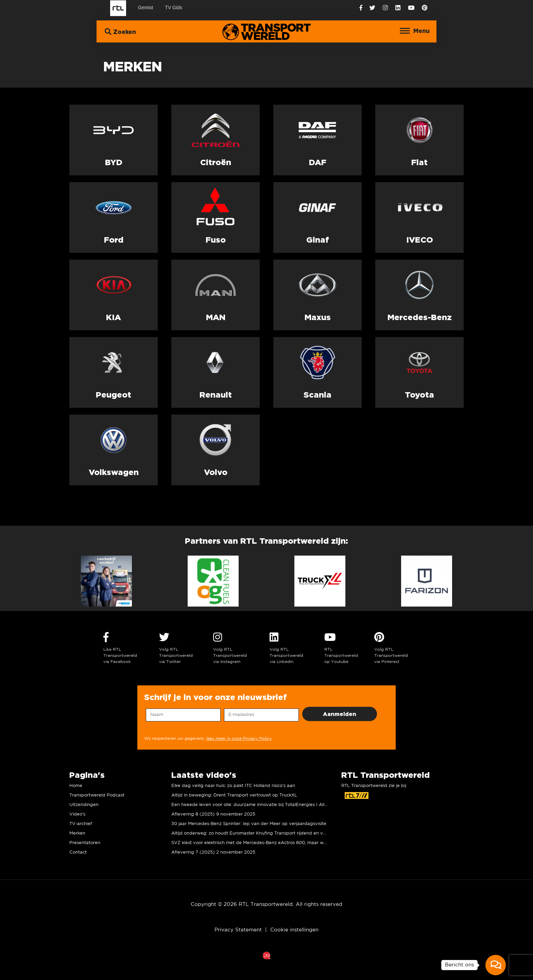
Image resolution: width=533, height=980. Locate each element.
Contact (78, 852)
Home (76, 786)
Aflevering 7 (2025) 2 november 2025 (213, 852)
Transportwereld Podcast (97, 795)
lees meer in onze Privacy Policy (239, 739)
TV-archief (81, 824)
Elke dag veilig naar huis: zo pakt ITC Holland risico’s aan (233, 786)
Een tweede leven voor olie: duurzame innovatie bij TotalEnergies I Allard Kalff (257, 805)
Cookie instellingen (294, 930)
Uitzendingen (84, 805)
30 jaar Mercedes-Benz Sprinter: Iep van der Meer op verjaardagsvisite (249, 824)
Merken (77, 833)
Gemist (145, 7)
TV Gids (174, 7)
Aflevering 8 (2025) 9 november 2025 (213, 814)
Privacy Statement (238, 930)
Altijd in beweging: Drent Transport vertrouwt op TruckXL (234, 795)
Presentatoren (85, 843)
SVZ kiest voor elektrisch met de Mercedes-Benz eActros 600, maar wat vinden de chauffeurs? (275, 843)
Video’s (77, 814)
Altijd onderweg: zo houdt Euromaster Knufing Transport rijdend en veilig (252, 833)
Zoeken (120, 31)
